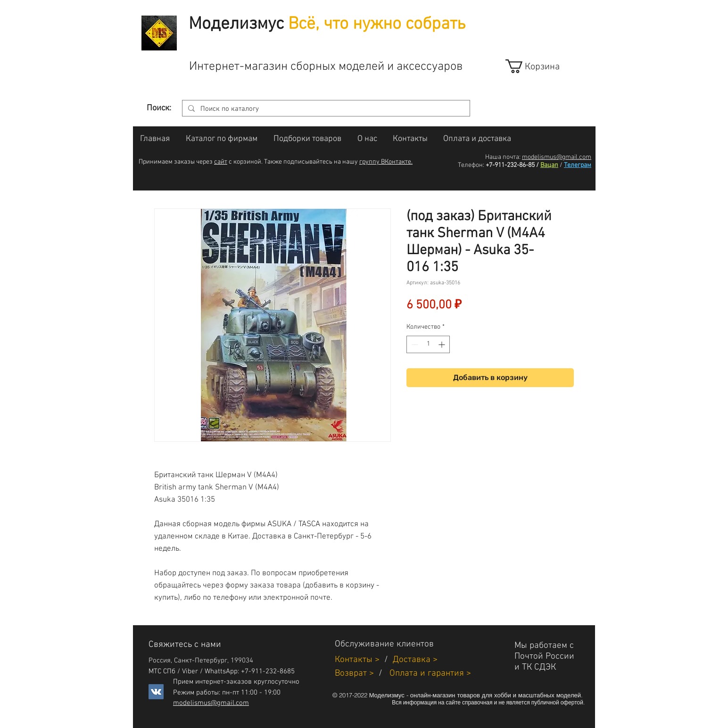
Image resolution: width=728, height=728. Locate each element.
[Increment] (443, 344)
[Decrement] (414, 344)
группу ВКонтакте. (386, 162)
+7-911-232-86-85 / (512, 165)
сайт (221, 162)
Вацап (549, 165)
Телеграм (578, 165)
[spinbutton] (428, 344)
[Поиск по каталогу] (325, 109)
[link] (541, 66)
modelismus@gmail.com (557, 157)
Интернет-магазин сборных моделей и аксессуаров (326, 67)
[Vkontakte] (156, 692)
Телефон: (471, 165)
